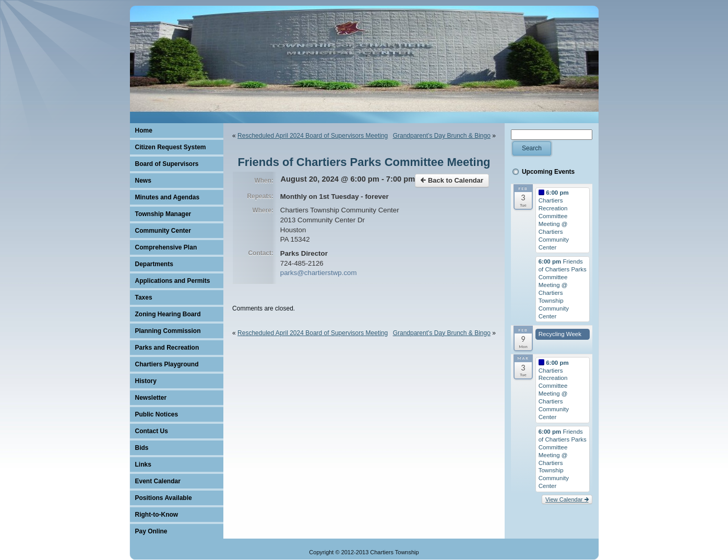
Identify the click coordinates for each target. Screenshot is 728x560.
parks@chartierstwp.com (319, 273)
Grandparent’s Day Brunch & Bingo (442, 136)
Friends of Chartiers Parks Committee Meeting (364, 162)
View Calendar (567, 499)
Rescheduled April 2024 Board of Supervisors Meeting (313, 136)
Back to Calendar (452, 180)
